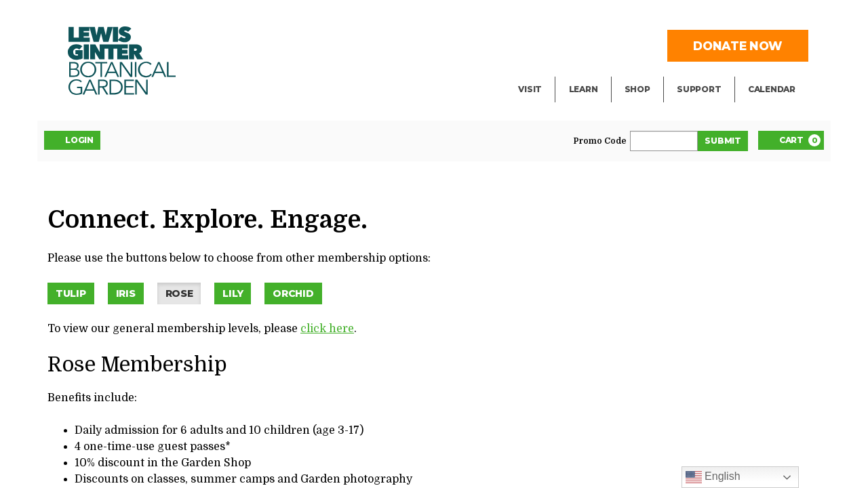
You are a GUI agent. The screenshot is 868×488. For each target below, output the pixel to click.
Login (72, 140)
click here (327, 329)
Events (536, 45)
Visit (530, 89)
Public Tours (602, 45)
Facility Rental (556, 18)
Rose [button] (179, 293)
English (713, 477)
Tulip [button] (71, 293)
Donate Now (738, 46)
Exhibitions (548, 72)
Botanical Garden (122, 61)
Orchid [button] (293, 293)
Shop (637, 89)
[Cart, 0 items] (791, 140)
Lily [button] (233, 293)
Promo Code (600, 141)
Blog (580, 72)
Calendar (772, 89)
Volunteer (703, 72)
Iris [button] (126, 293)
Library (588, 18)
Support (699, 89)
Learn (584, 89)
